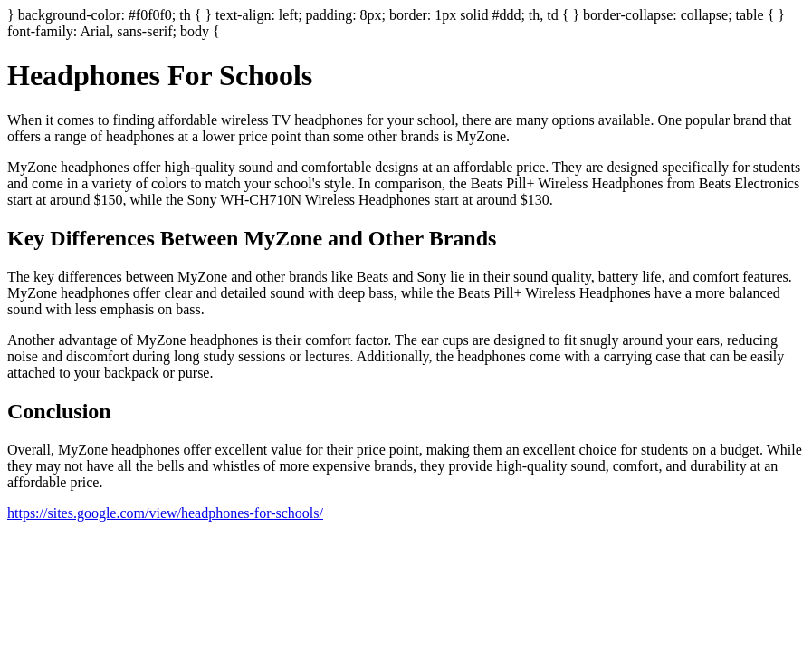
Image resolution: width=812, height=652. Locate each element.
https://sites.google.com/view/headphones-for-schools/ (165, 513)
